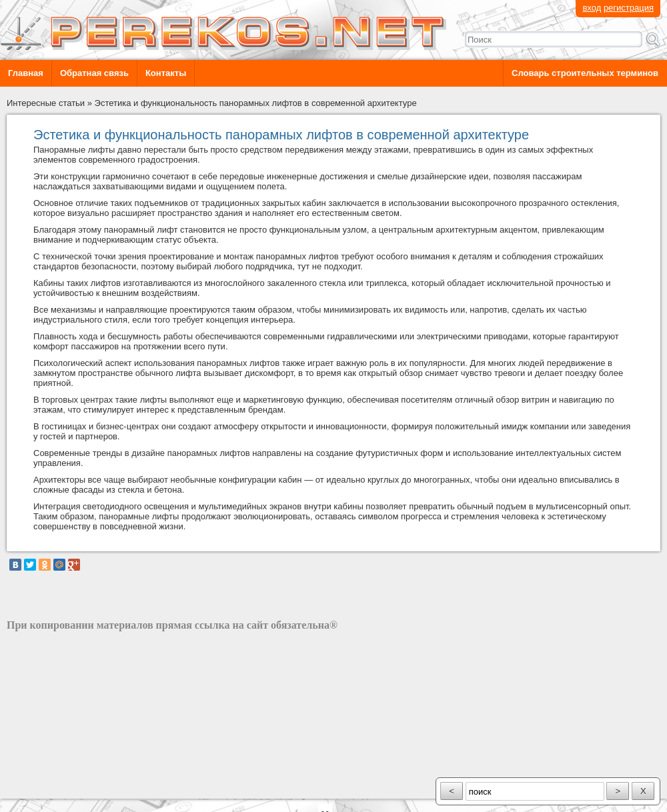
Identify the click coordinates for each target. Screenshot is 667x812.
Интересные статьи (46, 103)
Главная (26, 73)
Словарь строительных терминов (585, 73)
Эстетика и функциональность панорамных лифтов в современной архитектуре (256, 103)
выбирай (194, 266)
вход (592, 8)
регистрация (629, 8)
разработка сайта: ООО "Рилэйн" (74, 787)
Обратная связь (94, 73)
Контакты (166, 73)
